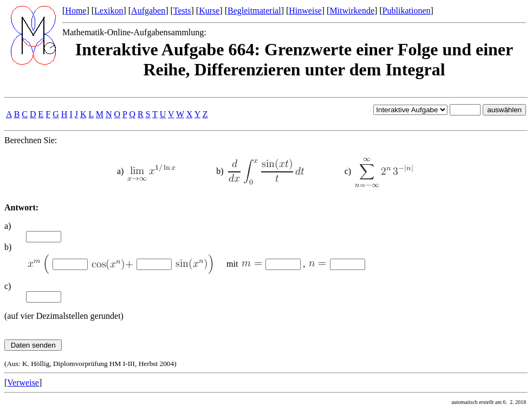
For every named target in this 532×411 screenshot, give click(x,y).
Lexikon (109, 11)
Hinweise (305, 11)
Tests (182, 11)
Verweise (23, 383)
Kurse (209, 11)
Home (76, 11)
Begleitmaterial (254, 11)
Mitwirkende (352, 11)
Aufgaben (148, 11)
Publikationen (407, 11)
